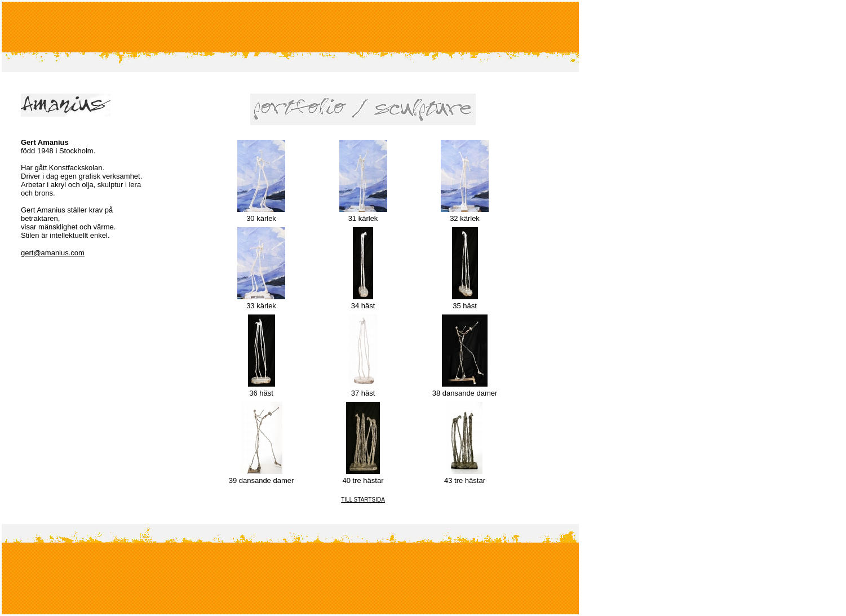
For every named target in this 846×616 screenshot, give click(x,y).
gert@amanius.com (53, 253)
